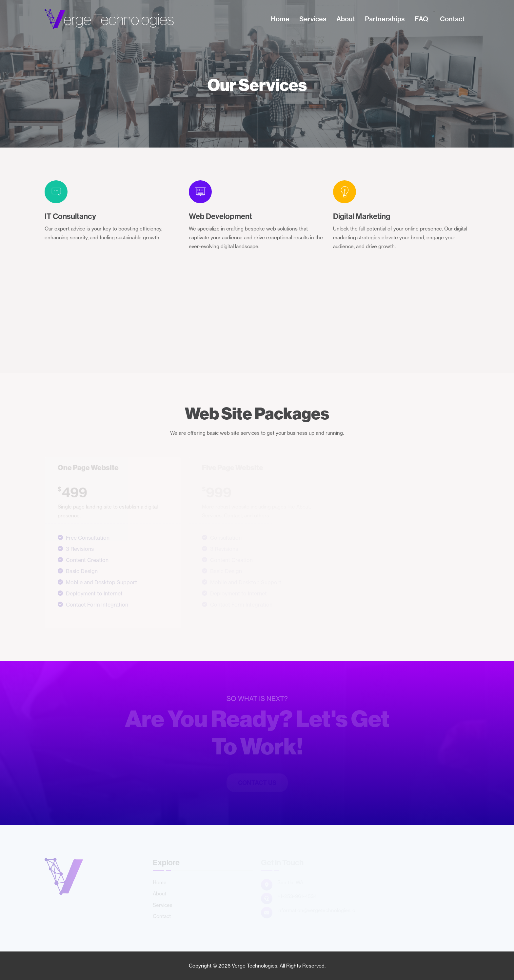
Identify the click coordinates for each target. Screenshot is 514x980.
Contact (452, 19)
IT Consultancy (70, 216)
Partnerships (385, 19)
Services (313, 19)
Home (280, 19)
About (346, 19)
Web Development (220, 216)
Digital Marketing (362, 216)
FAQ (421, 19)
